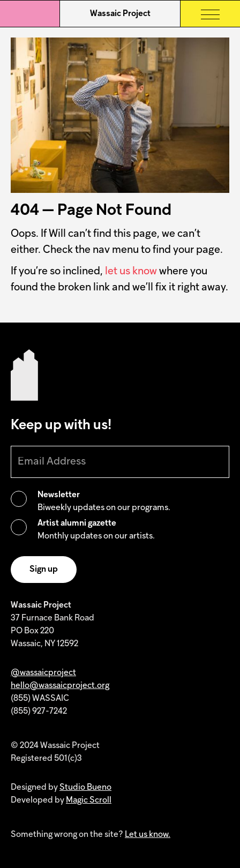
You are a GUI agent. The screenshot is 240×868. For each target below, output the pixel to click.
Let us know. (148, 835)
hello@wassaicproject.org (60, 686)
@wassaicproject (43, 673)
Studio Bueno (85, 788)
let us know (131, 272)
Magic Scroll (89, 800)
